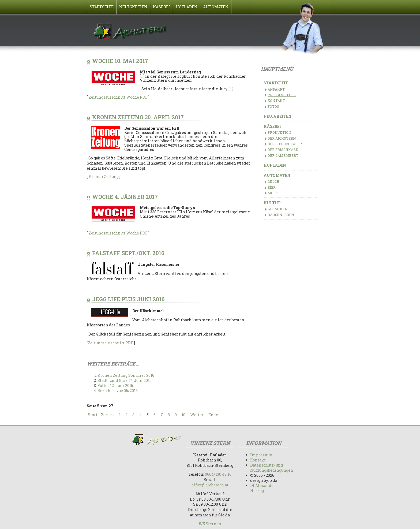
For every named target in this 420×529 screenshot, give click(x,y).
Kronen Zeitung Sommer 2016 (126, 375)
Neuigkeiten (277, 116)
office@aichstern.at (210, 485)
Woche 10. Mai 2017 (120, 61)
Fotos (273, 106)
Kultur (272, 203)
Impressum (261, 455)
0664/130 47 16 (218, 474)
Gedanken (278, 209)
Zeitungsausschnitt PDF (110, 343)
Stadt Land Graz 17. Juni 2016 (125, 380)
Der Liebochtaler (285, 144)
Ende (213, 415)
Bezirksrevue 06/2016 (118, 391)
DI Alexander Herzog (263, 488)
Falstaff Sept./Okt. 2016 (128, 253)
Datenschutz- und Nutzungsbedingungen (272, 468)
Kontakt (276, 100)
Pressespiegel (282, 95)
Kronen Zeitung (104, 176)
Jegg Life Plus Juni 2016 (128, 299)
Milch (273, 181)
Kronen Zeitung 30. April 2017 (138, 117)
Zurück (108, 415)
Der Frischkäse (283, 150)
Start (93, 415)
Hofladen (275, 165)
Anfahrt (276, 89)
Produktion (280, 132)
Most (273, 193)
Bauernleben (281, 215)
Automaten (277, 175)
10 (183, 415)
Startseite (276, 83)
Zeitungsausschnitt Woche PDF (118, 97)
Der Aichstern (282, 138)
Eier (272, 187)
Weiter (197, 415)
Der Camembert (283, 155)
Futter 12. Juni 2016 (115, 385)
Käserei (272, 126)
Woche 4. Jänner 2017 (125, 197)
